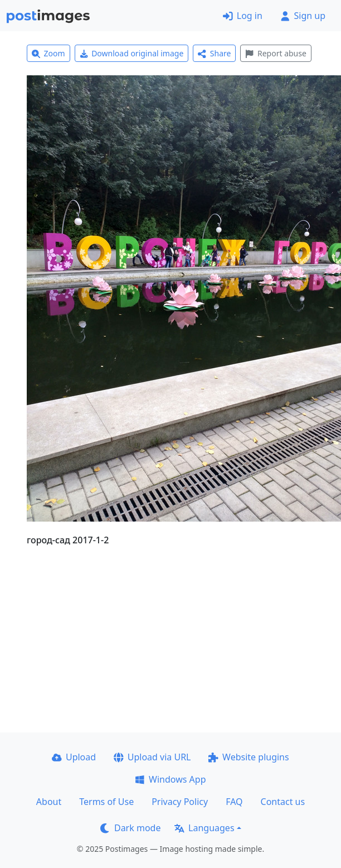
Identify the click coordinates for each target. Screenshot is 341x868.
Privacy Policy (180, 802)
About (49, 802)
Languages (204, 828)
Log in (243, 16)
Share (214, 53)
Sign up (303, 16)
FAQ (234, 802)
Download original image (132, 53)
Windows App (170, 779)
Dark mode (130, 828)
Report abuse (276, 53)
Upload (74, 757)
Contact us (283, 802)
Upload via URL (152, 757)
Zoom (48, 53)
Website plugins (249, 757)
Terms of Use (106, 802)
